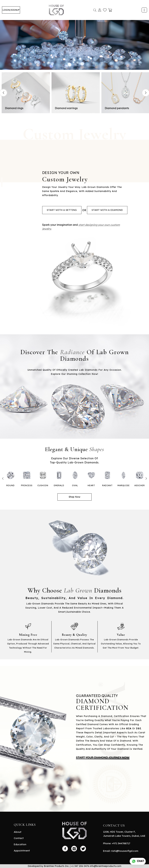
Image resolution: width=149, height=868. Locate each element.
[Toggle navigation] (144, 10)
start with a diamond (107, 210)
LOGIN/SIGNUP (11, 10)
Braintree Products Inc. (57, 866)
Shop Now (74, 497)
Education (20, 844)
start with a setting (62, 210)
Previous (3, 93)
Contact (19, 838)
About (18, 832)
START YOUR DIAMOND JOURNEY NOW (103, 758)
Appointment (22, 851)
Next (146, 478)
